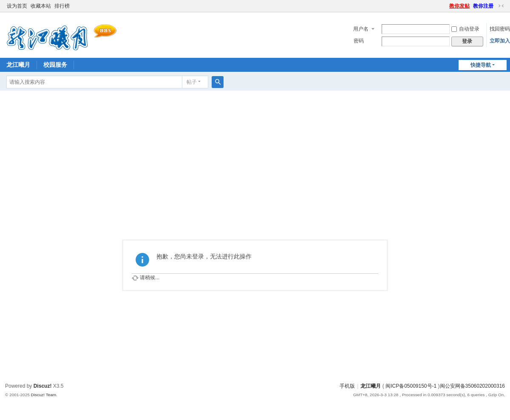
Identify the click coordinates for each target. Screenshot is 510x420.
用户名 (361, 29)
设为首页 (17, 6)
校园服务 (55, 65)
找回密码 (500, 29)
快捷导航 (481, 65)
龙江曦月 (18, 65)
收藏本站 (41, 6)
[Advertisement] (255, 154)
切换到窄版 (501, 6)
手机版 (347, 386)
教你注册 (483, 6)
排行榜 (62, 6)
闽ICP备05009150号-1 (411, 386)
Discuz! (43, 386)
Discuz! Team (43, 395)
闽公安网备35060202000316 (472, 386)
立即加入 (500, 41)
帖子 (192, 82)
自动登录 (465, 29)
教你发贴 (459, 6)
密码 (359, 41)
